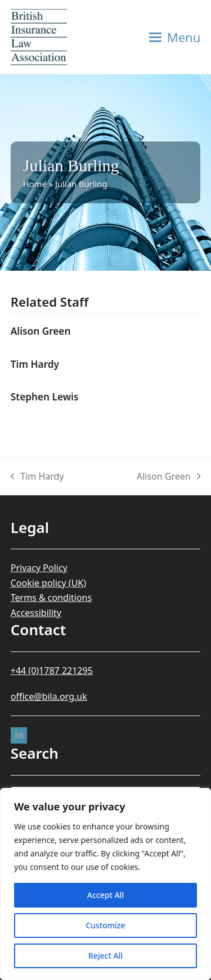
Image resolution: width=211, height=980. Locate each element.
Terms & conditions (51, 598)
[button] (175, 37)
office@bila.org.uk (49, 696)
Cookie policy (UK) (48, 583)
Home (35, 184)
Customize (105, 925)
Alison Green (41, 331)
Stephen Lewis (45, 397)
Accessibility (36, 613)
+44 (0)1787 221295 (52, 671)
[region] (105, 884)
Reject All (105, 956)
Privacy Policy (39, 568)
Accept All (105, 895)
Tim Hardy (35, 364)
